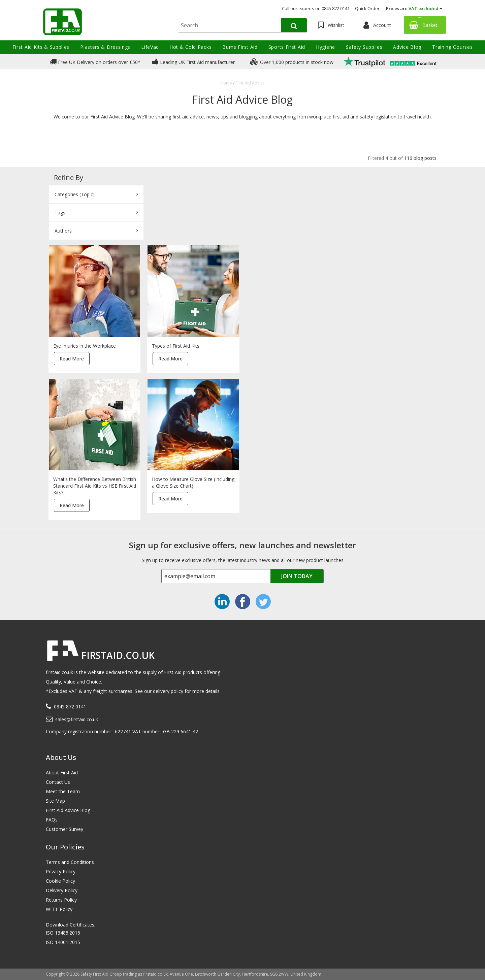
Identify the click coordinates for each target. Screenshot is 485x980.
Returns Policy (61, 900)
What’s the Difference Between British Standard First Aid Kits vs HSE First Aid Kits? (95, 486)
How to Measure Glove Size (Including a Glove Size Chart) (193, 482)
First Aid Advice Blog (68, 810)
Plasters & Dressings (105, 47)
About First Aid (62, 773)
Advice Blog (407, 47)
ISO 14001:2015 (63, 942)
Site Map (55, 801)
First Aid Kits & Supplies (41, 47)
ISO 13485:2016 (63, 933)
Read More (72, 359)
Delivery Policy (62, 890)
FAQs (52, 820)
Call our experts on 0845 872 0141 (316, 8)
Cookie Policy (60, 881)
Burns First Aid (240, 47)
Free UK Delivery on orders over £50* (95, 62)
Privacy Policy (61, 871)
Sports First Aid (287, 47)
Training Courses (452, 47)
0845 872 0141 (70, 707)
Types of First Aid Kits (176, 346)
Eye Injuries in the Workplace (85, 346)
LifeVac (150, 47)
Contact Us (58, 782)
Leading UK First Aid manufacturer (193, 62)
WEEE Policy (59, 909)
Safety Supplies (364, 47)
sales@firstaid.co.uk (77, 719)
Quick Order (367, 8)
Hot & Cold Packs (190, 47)
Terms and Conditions (70, 862)
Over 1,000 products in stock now (292, 62)
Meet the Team (63, 791)
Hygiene (326, 47)
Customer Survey (64, 829)
